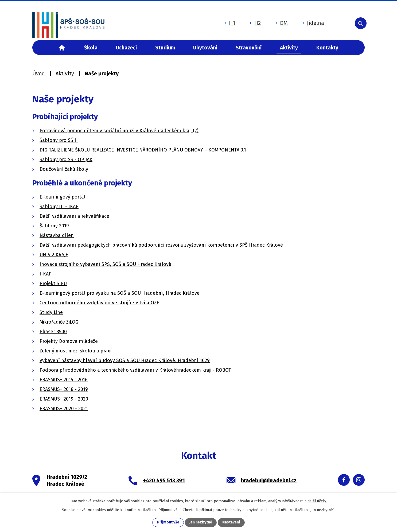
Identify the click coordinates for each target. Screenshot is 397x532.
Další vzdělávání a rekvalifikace (74, 216)
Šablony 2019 (54, 226)
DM (276, 22)
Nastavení (231, 523)
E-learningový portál (63, 197)
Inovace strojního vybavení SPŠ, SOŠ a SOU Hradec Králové (105, 264)
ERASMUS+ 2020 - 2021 (64, 409)
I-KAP (46, 274)
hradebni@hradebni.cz (269, 480)
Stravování (249, 48)
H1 (224, 22)
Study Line (51, 312)
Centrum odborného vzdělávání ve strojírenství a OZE (99, 303)
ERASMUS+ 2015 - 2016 (64, 380)
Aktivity (289, 48)
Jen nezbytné (201, 523)
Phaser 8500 (53, 332)
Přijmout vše (168, 523)
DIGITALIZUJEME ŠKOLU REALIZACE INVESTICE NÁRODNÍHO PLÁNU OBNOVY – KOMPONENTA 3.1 (143, 150)
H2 (250, 22)
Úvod (62, 48)
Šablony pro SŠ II (59, 140)
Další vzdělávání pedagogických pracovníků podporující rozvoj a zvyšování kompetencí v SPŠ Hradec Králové (161, 245)
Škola (91, 48)
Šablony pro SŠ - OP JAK (66, 160)
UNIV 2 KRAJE (54, 255)
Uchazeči (126, 48)
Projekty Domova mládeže (69, 341)
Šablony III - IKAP (59, 207)
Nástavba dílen (57, 235)
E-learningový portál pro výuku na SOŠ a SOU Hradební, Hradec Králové (120, 293)
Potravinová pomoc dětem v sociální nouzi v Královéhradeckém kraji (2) (119, 131)
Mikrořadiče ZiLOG (59, 322)
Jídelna (308, 22)
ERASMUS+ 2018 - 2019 (64, 389)
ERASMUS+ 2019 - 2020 (64, 399)
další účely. (317, 501)
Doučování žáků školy (64, 169)
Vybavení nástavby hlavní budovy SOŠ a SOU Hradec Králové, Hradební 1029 (125, 360)
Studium (165, 48)
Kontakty (327, 48)
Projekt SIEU (53, 284)
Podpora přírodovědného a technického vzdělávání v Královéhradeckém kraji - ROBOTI (136, 370)
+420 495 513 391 (164, 480)
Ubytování (205, 48)
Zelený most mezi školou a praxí (76, 351)
